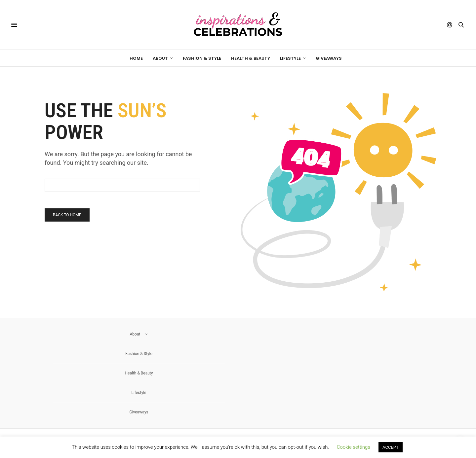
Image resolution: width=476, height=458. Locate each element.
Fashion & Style (202, 58)
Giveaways (329, 58)
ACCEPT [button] (391, 447)
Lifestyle (290, 58)
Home (136, 58)
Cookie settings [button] (354, 447)
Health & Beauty (251, 58)
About (160, 58)
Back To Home (67, 215)
